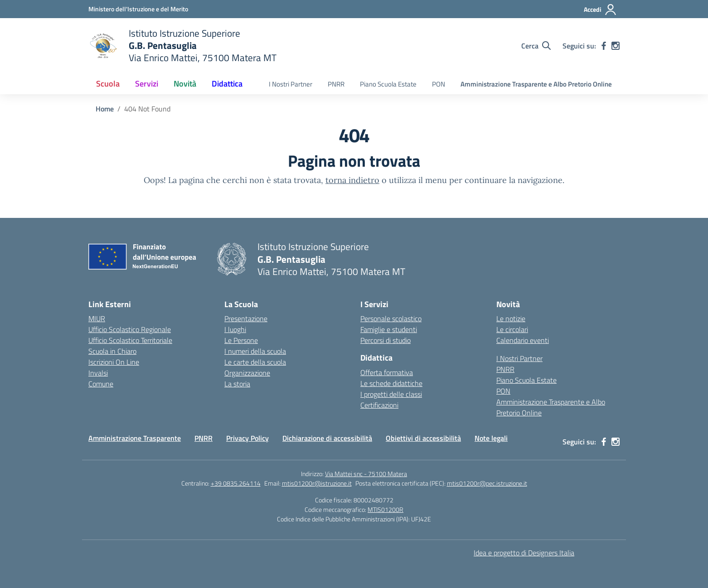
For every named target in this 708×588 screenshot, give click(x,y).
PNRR (336, 84)
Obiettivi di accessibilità (423, 438)
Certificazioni (379, 405)
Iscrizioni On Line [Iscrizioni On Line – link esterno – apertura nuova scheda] (114, 362)
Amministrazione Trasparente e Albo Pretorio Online (536, 84)
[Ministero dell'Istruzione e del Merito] (138, 9)
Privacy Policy (247, 438)
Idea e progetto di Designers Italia (524, 553)
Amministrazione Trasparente (135, 438)
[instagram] (616, 46)
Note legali (491, 438)
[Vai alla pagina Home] (105, 109)
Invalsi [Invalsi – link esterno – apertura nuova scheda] (98, 373)
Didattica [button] (227, 84)
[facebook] (604, 46)
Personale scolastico (391, 318)
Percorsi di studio (386, 340)
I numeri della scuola (255, 351)
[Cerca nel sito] (536, 46)
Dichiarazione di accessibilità (327, 438)
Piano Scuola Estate (388, 84)
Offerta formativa (387, 372)
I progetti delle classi (391, 394)
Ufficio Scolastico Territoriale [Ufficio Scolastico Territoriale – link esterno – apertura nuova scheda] (130, 340)
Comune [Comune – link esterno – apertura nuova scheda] (101, 384)
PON (439, 84)
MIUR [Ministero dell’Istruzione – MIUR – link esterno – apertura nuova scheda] (97, 318)
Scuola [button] (108, 84)
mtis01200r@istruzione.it (317, 483)
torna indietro (352, 180)
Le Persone (241, 340)
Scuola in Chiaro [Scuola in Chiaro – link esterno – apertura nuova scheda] (112, 351)
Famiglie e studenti (389, 329)
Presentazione (246, 318)
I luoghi (235, 329)
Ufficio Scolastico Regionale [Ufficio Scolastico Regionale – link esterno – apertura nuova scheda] (130, 329)
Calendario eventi (523, 340)
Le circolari (512, 329)
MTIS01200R (386, 509)
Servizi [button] (147, 84)
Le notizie (511, 318)
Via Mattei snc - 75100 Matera (366, 474)
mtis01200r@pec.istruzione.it (487, 483)
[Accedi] (600, 10)
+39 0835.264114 (236, 483)
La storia (237, 384)
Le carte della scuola (255, 362)
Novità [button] (185, 84)
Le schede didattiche (391, 383)
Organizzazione (247, 373)
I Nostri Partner (291, 84)
